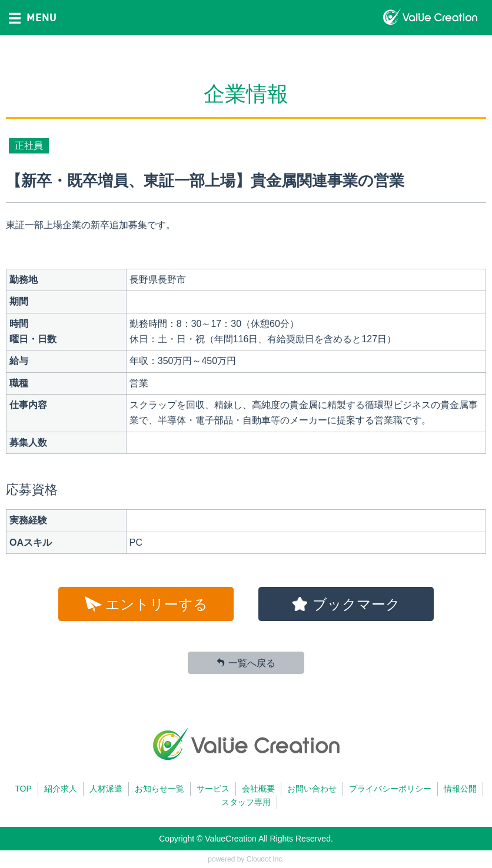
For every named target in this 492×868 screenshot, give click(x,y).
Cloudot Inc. (265, 859)
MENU (33, 17)
